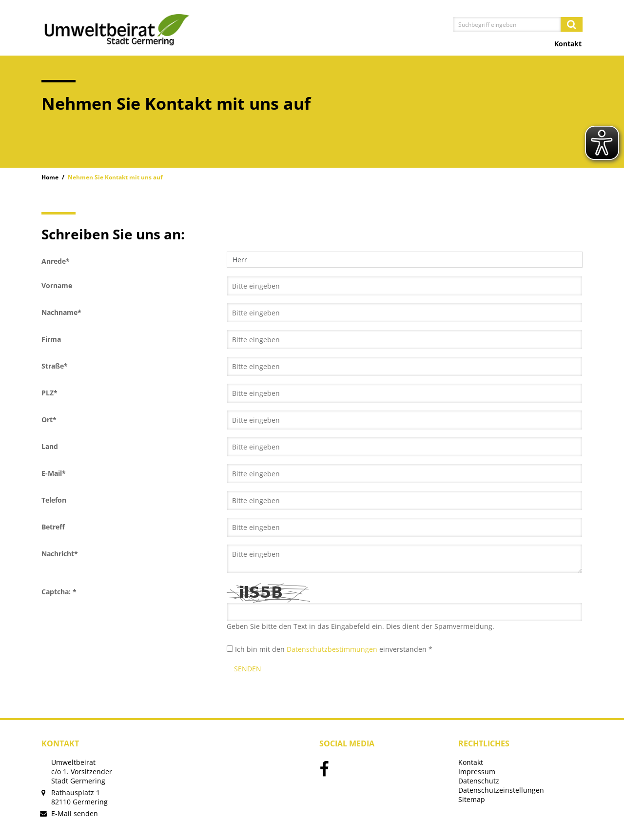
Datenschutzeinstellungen (501, 790)
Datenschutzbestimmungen (332, 649)
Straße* (55, 366)
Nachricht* (60, 554)
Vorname (57, 285)
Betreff (53, 527)
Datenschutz (479, 781)
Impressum (477, 772)
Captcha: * (59, 592)
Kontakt (568, 44)
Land (50, 446)
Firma (51, 339)
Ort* (49, 420)
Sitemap (472, 799)
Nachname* (61, 312)
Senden (248, 669)
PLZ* (49, 393)
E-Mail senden (75, 813)
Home (50, 177)
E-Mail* (54, 473)
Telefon (54, 500)
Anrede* (56, 261)
